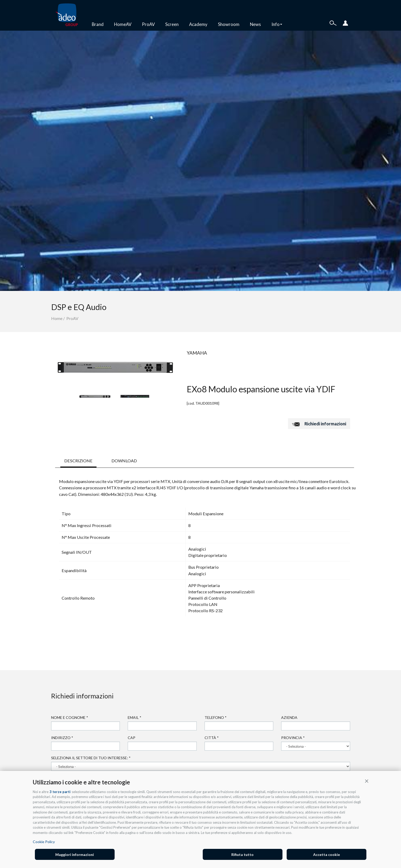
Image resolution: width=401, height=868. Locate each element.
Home (57, 318)
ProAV (148, 24)
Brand (98, 24)
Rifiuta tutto (242, 855)
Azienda (289, 717)
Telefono (216, 717)
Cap (132, 738)
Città (212, 738)
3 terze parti (60, 792)
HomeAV (123, 24)
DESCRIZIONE (78, 461)
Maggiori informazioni (75, 855)
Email (135, 717)
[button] (367, 781)
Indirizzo (62, 738)
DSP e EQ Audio (79, 307)
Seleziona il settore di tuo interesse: (91, 758)
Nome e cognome (70, 717)
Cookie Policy (44, 842)
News (255, 24)
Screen (172, 24)
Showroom (229, 24)
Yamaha (197, 353)
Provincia (293, 738)
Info (277, 24)
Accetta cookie (327, 855)
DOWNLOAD (124, 461)
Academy (198, 24)
